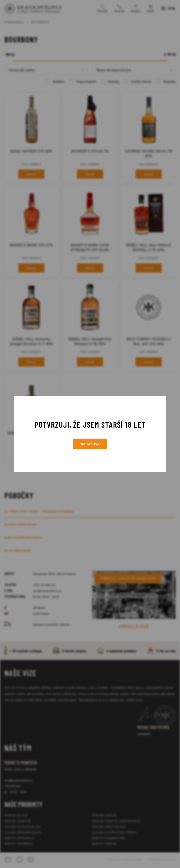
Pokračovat (90, 444)
